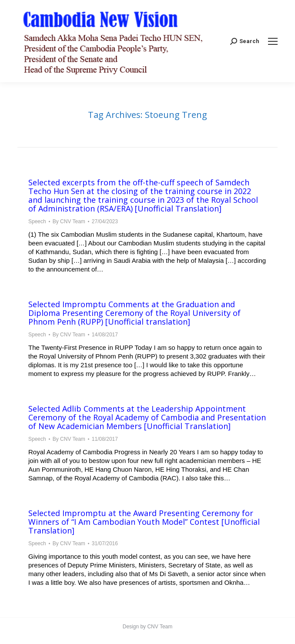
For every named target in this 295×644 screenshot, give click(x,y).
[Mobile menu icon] (273, 41)
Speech (37, 221)
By (69, 221)
